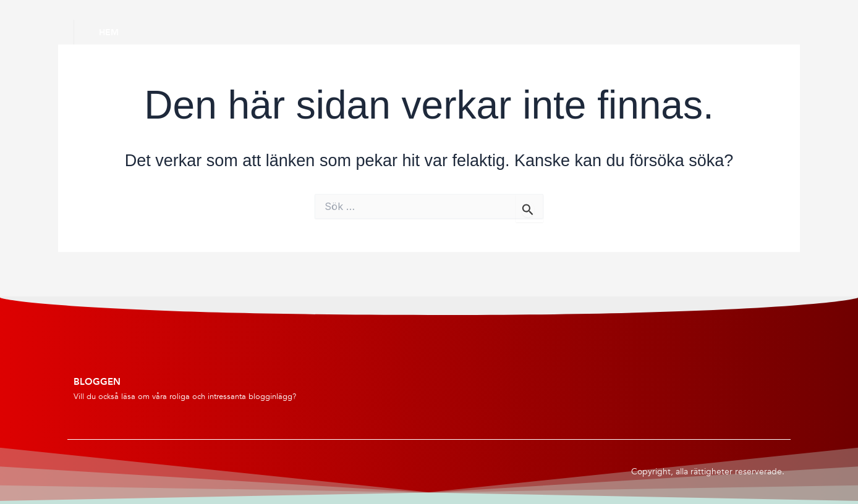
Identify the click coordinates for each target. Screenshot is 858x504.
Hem (109, 32)
